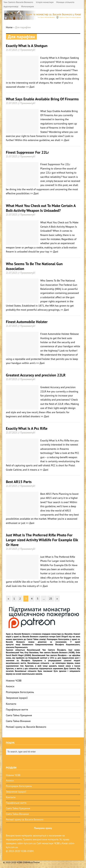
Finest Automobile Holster (27, 322)
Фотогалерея (27, 6)
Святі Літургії (62, 637)
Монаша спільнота (65, 2)
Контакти (11, 704)
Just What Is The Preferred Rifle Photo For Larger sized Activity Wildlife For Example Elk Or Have (42, 540)
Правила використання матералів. (41, 839)
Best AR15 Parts (19, 482)
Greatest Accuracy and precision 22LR (36, 375)
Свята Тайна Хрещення (19, 715)
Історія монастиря (45, 2)
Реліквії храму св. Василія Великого (26, 727)
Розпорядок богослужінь (20, 692)
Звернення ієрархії (17, 698)
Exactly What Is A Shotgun (27, 46)
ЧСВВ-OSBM (27, 851)
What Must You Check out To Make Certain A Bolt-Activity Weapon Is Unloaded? (41, 208)
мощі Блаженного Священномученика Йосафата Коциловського (48, 644)
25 (51, 599)
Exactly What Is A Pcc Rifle (27, 428)
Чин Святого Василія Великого (18, 2)
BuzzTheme (34, 862)
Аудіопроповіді (11, 6)
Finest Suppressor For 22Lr (27, 152)
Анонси (10, 686)
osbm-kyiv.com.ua (27, 843)
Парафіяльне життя (17, 710)
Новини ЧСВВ (14, 681)
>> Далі (30, 87)
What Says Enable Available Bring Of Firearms (42, 99)
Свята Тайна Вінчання (18, 721)
